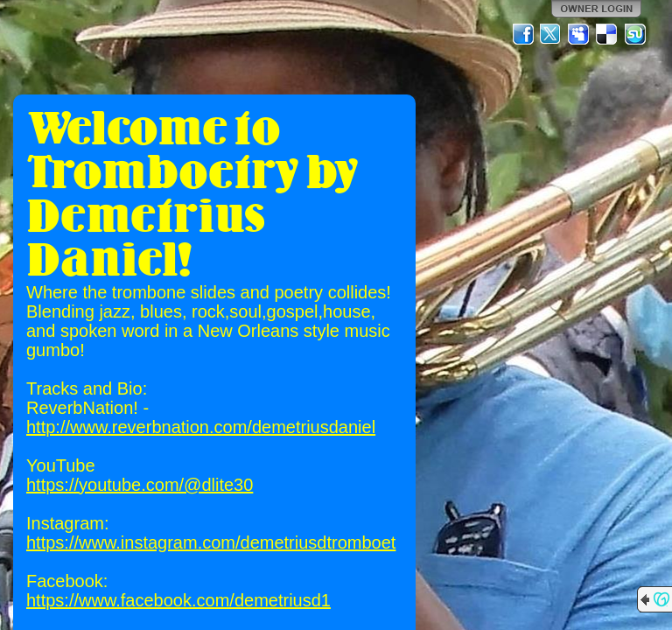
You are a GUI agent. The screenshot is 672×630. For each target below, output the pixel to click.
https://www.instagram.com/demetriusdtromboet (211, 542)
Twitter (551, 34)
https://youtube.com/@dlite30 (140, 485)
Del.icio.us (607, 34)
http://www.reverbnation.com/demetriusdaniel (201, 427)
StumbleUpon (635, 34)
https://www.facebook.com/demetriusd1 (178, 600)
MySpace (579, 34)
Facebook (523, 34)
